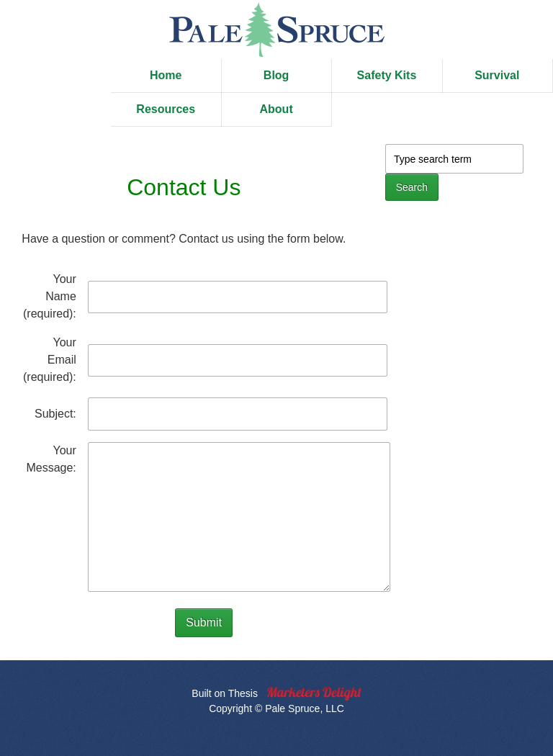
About (276, 109)
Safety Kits (387, 75)
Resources (166, 109)
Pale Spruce (276, 30)
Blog (276, 75)
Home (166, 75)
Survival (497, 75)
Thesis (243, 693)
